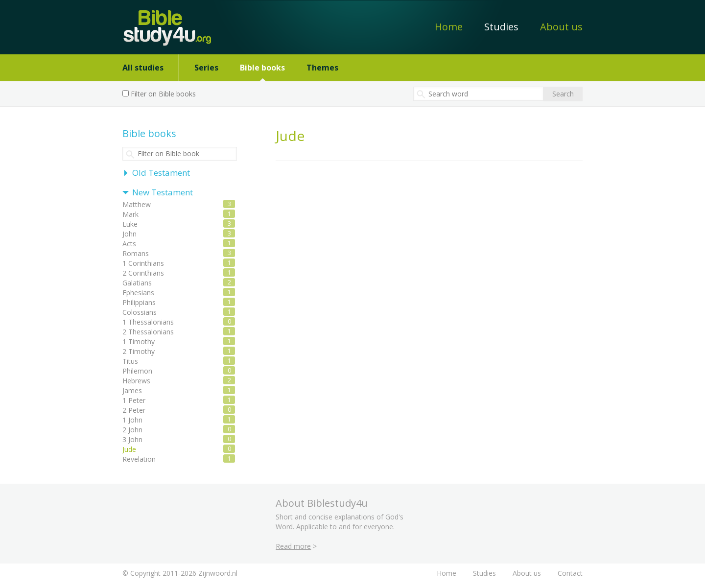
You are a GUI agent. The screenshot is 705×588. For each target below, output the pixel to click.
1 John (132, 420)
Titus (130, 361)
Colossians (140, 312)
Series (206, 68)
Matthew (137, 204)
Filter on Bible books (163, 94)
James (132, 390)
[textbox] (478, 94)
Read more (293, 546)
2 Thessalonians (148, 332)
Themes (322, 68)
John (129, 234)
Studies (501, 27)
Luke (130, 224)
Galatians (137, 283)
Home (449, 27)
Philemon (137, 371)
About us (561, 27)
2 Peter (134, 410)
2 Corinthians (143, 273)
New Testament (163, 192)
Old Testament (161, 173)
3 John (132, 439)
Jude (129, 449)
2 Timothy (139, 351)
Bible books (262, 68)
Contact (570, 573)
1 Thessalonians (148, 322)
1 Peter (134, 400)
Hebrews (136, 381)
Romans (136, 253)
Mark (130, 214)
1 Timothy (139, 341)
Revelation (139, 459)
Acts (129, 244)
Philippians (139, 302)
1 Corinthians (143, 263)
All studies (143, 68)
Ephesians (138, 293)
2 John (132, 430)
